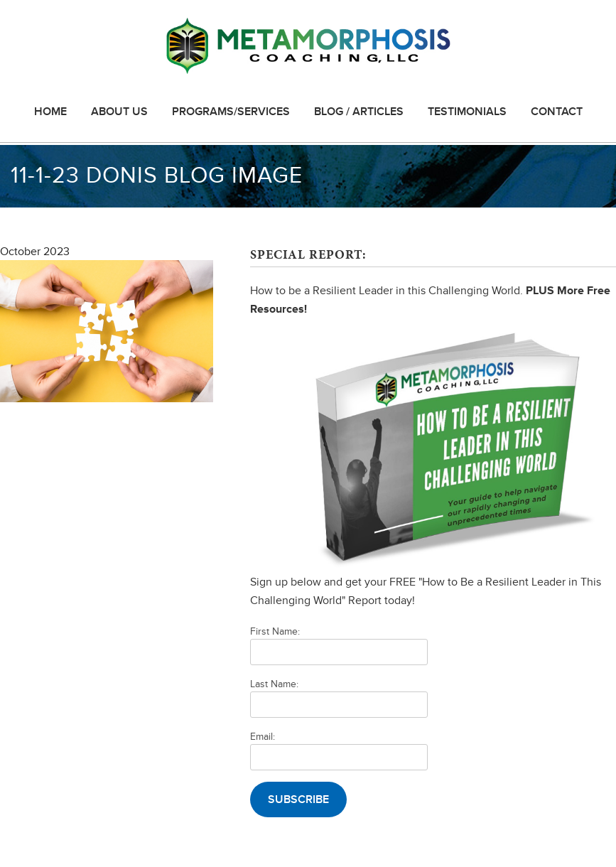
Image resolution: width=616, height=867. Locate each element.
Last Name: (274, 684)
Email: (263, 737)
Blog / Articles (359, 112)
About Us (119, 112)
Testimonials (467, 112)
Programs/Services (231, 112)
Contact (557, 112)
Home (50, 112)
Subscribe (298, 799)
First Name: (275, 631)
